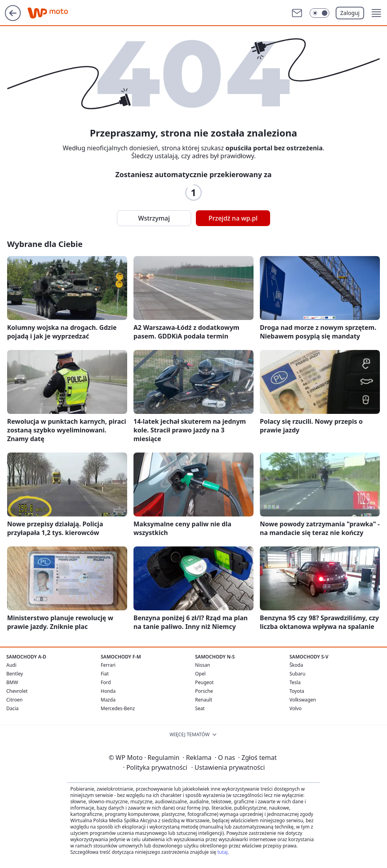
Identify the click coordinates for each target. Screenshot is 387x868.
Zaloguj (350, 13)
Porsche (204, 691)
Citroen (14, 700)
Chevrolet (17, 691)
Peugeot (204, 682)
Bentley (15, 674)
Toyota (297, 691)
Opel (200, 674)
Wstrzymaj (154, 218)
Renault (204, 700)
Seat (200, 708)
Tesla (295, 682)
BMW (12, 682)
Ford (106, 682)
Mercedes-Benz (118, 708)
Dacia (12, 708)
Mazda (108, 700)
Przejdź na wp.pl (233, 218)
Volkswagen (303, 700)
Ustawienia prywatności (228, 767)
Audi (11, 665)
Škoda (296, 665)
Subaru (298, 674)
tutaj (222, 852)
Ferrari (108, 665)
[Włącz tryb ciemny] (319, 13)
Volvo (296, 708)
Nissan (203, 665)
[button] (376, 13)
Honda (108, 691)
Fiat (105, 674)
